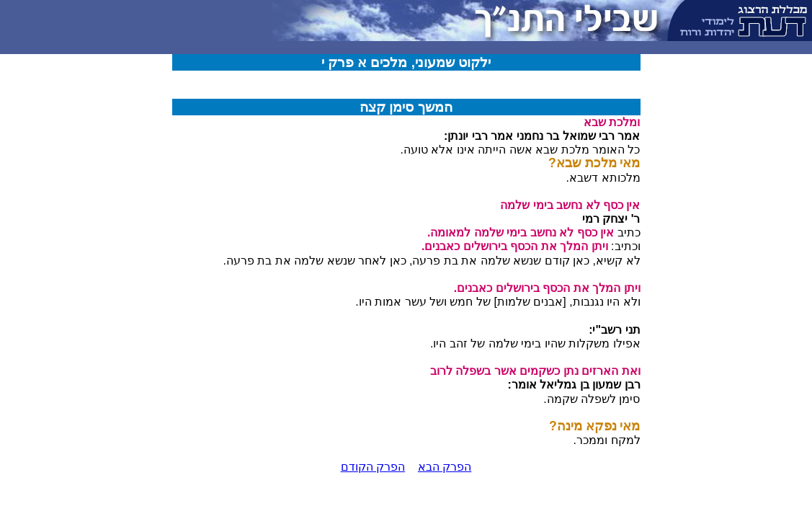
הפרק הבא (445, 467)
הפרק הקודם (373, 467)
